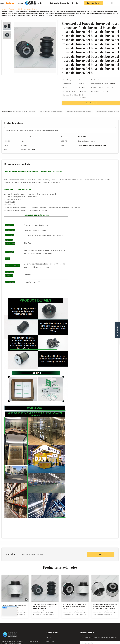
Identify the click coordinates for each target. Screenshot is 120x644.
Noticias (76, 3)
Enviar (101, 554)
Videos (20, 3)
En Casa (4, 9)
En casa (49, 637)
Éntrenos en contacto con (60, 3)
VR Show (29, 3)
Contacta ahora (94, 3)
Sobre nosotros (41, 3)
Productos (11, 3)
